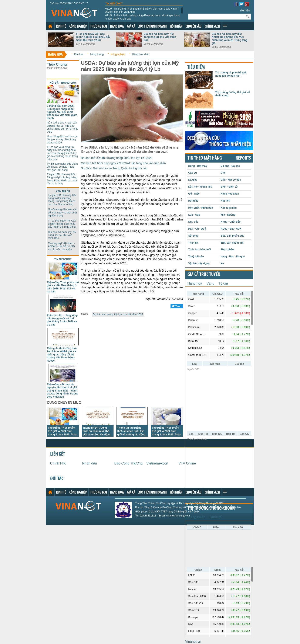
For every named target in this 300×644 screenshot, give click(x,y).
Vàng (210, 283)
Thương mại (99, 27)
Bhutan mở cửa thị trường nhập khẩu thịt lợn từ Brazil (117, 158)
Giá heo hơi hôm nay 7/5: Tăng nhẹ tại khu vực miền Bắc (160, 37)
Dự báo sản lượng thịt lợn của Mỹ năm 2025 (118, 314)
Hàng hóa (117, 27)
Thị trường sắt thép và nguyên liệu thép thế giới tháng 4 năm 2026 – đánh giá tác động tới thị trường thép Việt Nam (63, 391)
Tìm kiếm (245, 11)
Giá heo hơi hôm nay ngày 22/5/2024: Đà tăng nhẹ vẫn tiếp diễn (123, 163)
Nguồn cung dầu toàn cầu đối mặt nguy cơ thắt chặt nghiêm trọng (63, 213)
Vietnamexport (157, 463)
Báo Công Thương (129, 463)
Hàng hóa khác (141, 54)
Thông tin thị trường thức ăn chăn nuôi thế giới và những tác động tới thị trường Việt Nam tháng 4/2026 (62, 355)
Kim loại (79, 54)
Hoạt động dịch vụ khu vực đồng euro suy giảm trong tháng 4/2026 (62, 140)
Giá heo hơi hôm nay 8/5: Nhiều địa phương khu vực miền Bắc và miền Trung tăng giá (230, 39)
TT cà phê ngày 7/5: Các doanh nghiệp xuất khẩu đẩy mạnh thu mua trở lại (93, 37)
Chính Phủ (58, 463)
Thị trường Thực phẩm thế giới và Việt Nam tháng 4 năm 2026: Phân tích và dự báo (142, 10)
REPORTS (243, 158)
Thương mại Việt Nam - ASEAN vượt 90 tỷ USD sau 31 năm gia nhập (61, 246)
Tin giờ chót (114, 4)
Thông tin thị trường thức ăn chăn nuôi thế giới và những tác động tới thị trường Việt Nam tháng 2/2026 (131, 435)
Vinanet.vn (193, 642)
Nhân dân (90, 463)
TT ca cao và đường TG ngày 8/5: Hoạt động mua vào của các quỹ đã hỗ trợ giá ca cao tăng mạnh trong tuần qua (63, 153)
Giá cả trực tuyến (204, 275)
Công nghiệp (78, 27)
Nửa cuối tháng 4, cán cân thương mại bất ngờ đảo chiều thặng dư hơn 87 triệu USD (63, 127)
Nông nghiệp (118, 54)
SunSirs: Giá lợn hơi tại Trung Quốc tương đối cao (114, 168)
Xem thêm (225, 26)
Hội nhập (176, 27)
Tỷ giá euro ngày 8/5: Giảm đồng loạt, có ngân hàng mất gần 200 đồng (62, 167)
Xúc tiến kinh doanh (153, 27)
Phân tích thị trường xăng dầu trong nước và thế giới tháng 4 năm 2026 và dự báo (143, 17)
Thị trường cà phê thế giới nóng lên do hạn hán (231, 74)
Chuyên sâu (194, 27)
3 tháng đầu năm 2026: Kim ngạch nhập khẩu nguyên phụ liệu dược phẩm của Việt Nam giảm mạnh (62, 112)
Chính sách (212, 27)
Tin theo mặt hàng (205, 158)
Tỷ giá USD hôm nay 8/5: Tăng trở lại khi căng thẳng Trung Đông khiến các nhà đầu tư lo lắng (62, 179)
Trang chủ (50, 26)
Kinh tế (61, 27)
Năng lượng (97, 54)
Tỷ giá (223, 283)
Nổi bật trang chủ (63, 83)
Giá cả (131, 27)
